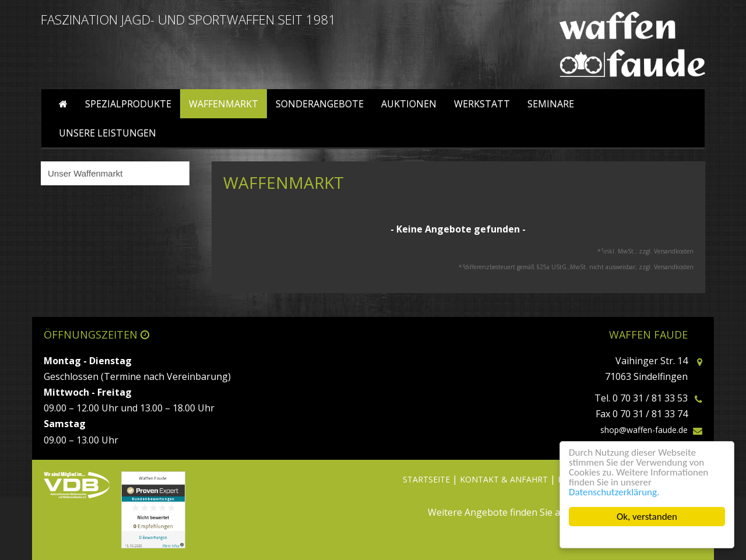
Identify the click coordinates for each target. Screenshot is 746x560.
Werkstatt (482, 104)
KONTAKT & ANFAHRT (504, 479)
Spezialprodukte (128, 104)
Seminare (551, 104)
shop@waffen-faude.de (644, 430)
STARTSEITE (426, 479)
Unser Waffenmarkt (85, 173)
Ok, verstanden (647, 517)
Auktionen (409, 104)
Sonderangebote (320, 104)
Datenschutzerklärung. (614, 492)
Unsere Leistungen (108, 133)
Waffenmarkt (224, 104)
